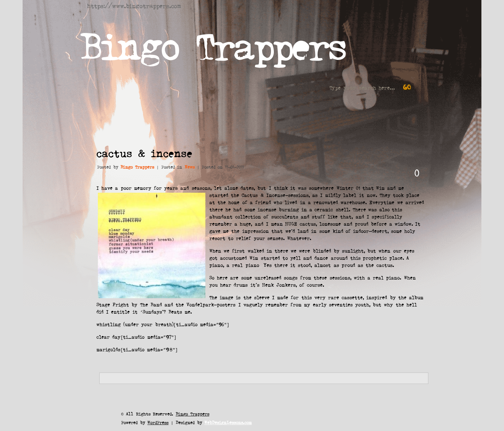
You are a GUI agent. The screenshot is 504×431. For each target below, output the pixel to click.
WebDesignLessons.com (228, 422)
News (190, 167)
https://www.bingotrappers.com (134, 6)
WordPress (158, 422)
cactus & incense (144, 153)
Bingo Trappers (213, 45)
